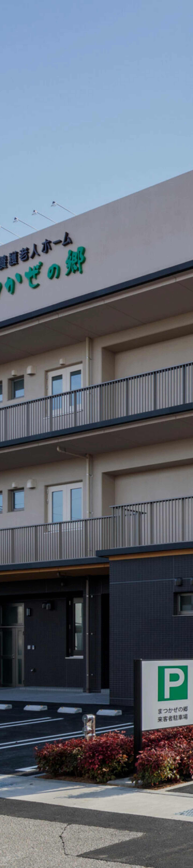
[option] (96, 434)
